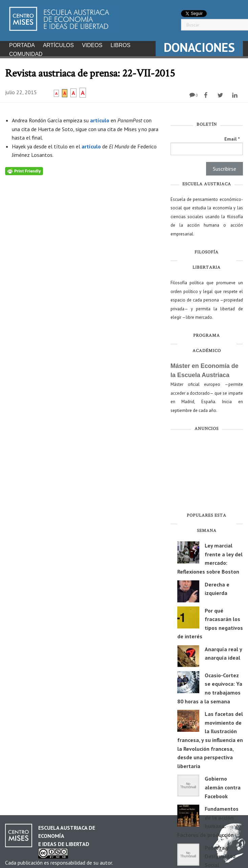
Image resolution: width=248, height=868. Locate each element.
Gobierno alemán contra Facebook (223, 785)
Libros (121, 45)
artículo (100, 118)
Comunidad (26, 54)
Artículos (58, 45)
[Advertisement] (207, 471)
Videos (92, 45)
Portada (22, 45)
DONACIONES (199, 47)
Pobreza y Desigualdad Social (220, 854)
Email (232, 137)
